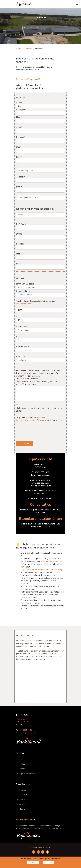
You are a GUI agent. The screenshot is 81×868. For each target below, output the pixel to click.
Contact (28, 49)
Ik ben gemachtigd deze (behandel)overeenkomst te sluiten (39, 409)
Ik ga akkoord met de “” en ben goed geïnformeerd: (39, 419)
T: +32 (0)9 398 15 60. (40, 472)
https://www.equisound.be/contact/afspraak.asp (42, 570)
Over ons (23, 804)
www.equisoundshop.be (40, 480)
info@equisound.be (41, 475)
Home (19, 49)
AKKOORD (49, 863)
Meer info (33, 863)
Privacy (22, 769)
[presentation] (34, 433)
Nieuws (22, 809)
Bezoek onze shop (25, 819)
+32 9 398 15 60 (26, 730)
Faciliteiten (23, 799)
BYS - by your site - (45, 847)
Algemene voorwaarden (28, 774)
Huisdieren (23, 795)
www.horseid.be (23, 304)
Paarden (23, 790)
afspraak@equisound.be (52, 561)
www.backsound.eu (41, 483)
